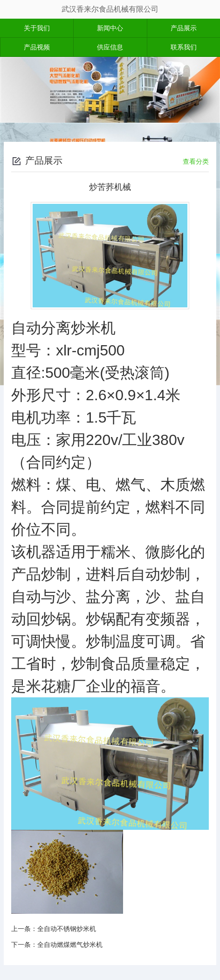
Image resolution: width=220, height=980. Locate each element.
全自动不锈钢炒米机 (67, 929)
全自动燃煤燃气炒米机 (70, 945)
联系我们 (184, 47)
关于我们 (37, 28)
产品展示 (184, 28)
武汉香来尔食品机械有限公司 (110, 9)
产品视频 (37, 47)
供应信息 (110, 47)
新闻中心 (110, 28)
